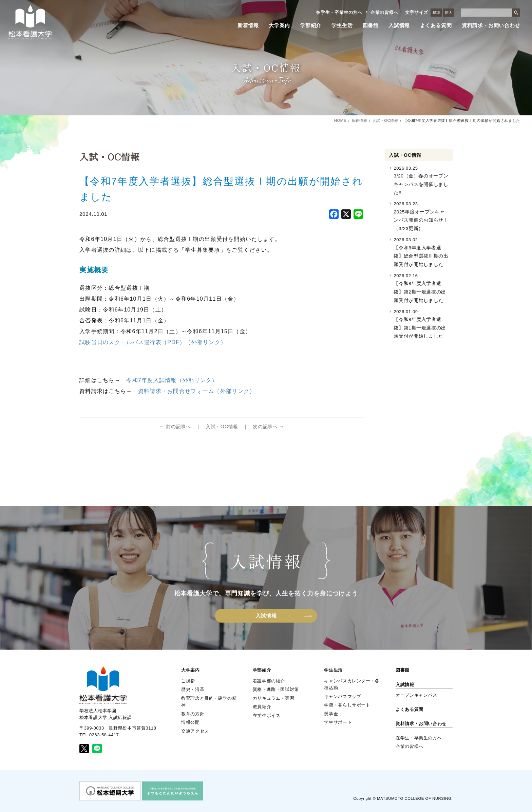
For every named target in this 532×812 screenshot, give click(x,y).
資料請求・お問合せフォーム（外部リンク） (197, 391)
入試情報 (399, 25)
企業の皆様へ (384, 12)
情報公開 (191, 722)
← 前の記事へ (175, 427)
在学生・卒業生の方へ (339, 12)
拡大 (449, 13)
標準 (436, 13)
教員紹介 (262, 707)
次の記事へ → (269, 427)
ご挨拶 (188, 681)
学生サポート (338, 722)
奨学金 (331, 714)
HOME (340, 120)
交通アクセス (195, 731)
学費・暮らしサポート (347, 705)
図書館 (371, 25)
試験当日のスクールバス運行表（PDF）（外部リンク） (153, 342)
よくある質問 (436, 25)
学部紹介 (311, 25)
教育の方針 (193, 714)
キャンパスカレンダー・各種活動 (352, 684)
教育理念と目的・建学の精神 (209, 702)
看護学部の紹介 (269, 681)
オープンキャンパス (416, 695)
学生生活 (342, 25)
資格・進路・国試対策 (276, 689)
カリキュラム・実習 (274, 698)
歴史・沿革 (193, 689)
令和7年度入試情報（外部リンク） (172, 380)
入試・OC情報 (385, 120)
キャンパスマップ (343, 696)
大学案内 (279, 25)
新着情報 (248, 25)
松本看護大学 (30, 22)
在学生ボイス (267, 715)
